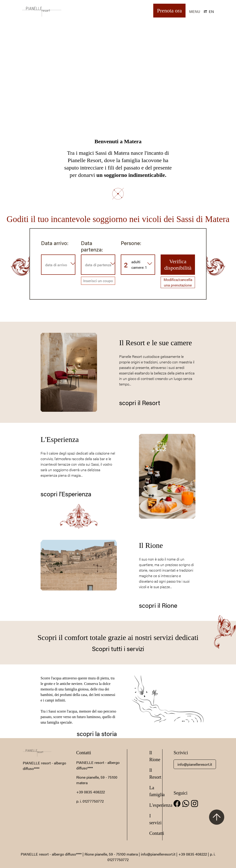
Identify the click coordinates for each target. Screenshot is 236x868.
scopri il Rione (158, 605)
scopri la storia (97, 734)
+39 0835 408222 (91, 792)
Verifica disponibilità (178, 265)
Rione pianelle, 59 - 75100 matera (111, 854)
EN (211, 11)
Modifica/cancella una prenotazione (178, 282)
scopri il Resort (140, 403)
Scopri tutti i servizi (118, 649)
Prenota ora (169, 11)
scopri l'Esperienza (66, 494)
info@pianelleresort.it (195, 764)
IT (205, 11)
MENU (195, 11)
